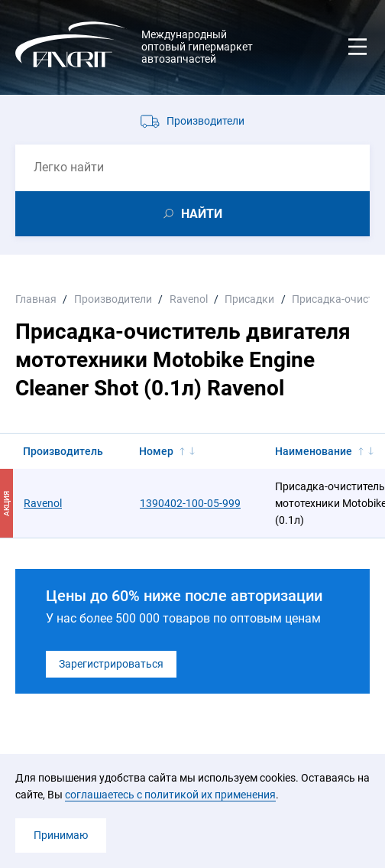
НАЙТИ (202, 214)
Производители (205, 121)
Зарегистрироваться (111, 664)
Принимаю (61, 835)
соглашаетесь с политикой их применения (170, 795)
